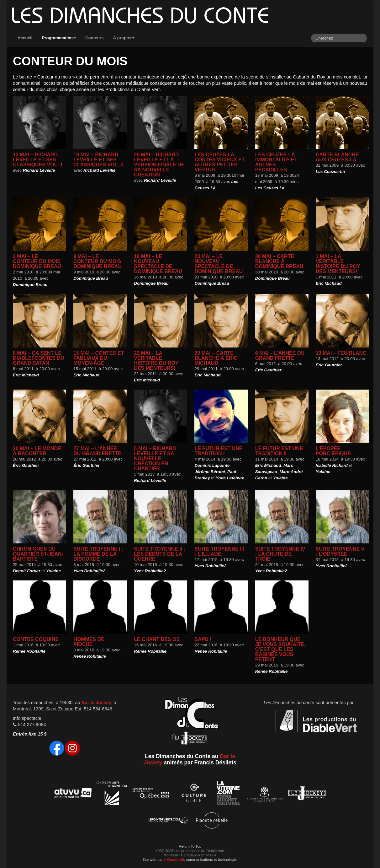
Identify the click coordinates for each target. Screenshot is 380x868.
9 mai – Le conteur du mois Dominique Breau (98, 261)
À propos (124, 38)
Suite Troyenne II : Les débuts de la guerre (160, 554)
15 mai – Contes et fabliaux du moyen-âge (99, 358)
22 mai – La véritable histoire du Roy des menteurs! (156, 361)
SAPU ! (203, 639)
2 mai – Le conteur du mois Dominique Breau (37, 261)
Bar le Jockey (96, 703)
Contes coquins (36, 639)
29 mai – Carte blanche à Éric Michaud (216, 358)
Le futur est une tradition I (218, 451)
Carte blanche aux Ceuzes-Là (337, 157)
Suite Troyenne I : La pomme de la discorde (98, 554)
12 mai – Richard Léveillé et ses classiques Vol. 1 (38, 160)
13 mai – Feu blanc (341, 353)
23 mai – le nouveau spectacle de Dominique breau (219, 264)
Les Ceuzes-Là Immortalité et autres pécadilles (276, 162)
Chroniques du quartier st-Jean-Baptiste (38, 554)
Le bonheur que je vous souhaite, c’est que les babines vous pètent (280, 649)
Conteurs (95, 38)
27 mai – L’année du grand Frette (97, 451)
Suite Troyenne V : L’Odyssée (340, 551)
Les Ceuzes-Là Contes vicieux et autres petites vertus (219, 162)
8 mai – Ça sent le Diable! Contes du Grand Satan (39, 358)
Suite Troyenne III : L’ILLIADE (219, 551)
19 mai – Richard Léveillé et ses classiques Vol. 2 (98, 160)
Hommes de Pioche (89, 642)
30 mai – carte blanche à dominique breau (279, 261)
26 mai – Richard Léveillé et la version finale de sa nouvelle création (159, 165)
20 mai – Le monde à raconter (37, 451)
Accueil (25, 38)
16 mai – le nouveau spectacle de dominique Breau (158, 264)
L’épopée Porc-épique (333, 451)
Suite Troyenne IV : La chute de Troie (280, 554)
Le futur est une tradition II (279, 451)
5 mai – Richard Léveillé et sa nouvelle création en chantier (155, 458)
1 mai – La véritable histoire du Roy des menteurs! (338, 264)
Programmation (59, 38)
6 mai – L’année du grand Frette (280, 356)
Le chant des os (157, 639)
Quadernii (174, 859)
